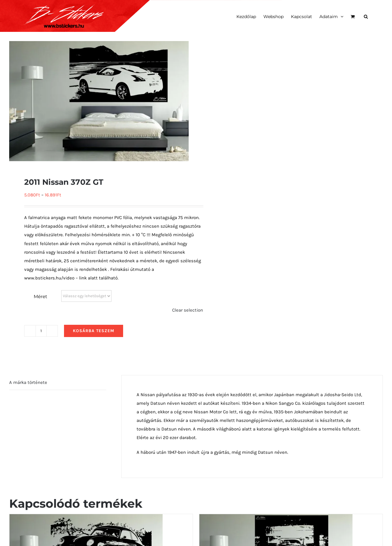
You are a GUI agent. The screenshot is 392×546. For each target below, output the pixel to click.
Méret (40, 296)
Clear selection (188, 310)
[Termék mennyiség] (41, 331)
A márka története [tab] (28, 382)
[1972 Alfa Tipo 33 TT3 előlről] (276, 518)
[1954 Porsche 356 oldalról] (86, 518)
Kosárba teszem (94, 331)
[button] (366, 16)
